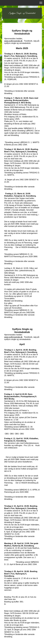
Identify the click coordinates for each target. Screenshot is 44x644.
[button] (41, 3)
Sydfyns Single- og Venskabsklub (22, 13)
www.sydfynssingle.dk (13, 337)
